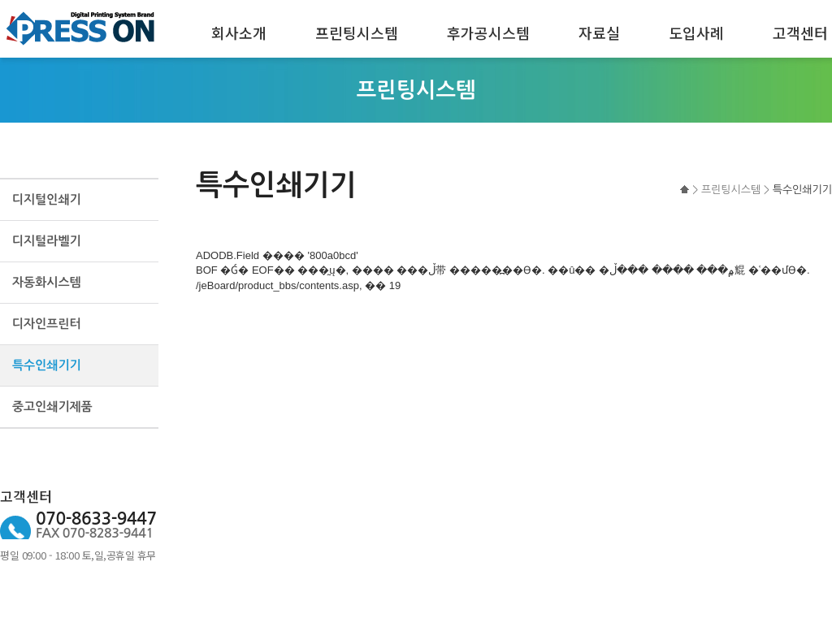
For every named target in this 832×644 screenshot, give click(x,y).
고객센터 (800, 32)
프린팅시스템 (357, 32)
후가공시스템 (488, 32)
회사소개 (239, 32)
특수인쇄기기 (47, 365)
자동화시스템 (47, 282)
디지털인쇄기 (47, 199)
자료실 (599, 32)
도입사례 (696, 32)
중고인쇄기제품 (52, 406)
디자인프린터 (47, 324)
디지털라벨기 (47, 241)
